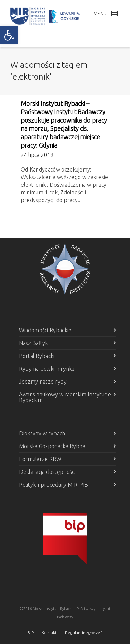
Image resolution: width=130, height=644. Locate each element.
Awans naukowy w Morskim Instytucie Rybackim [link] (65, 397)
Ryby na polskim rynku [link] (47, 369)
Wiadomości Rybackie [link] (45, 330)
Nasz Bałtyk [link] (33, 343)
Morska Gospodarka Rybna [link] (52, 446)
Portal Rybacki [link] (37, 356)
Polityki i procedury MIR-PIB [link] (54, 485)
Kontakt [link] (49, 632)
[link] (9, 35)
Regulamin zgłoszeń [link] (84, 632)
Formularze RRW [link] (40, 459)
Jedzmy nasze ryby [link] (43, 382)
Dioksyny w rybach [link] (42, 433)
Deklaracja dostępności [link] (47, 472)
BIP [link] (31, 632)
